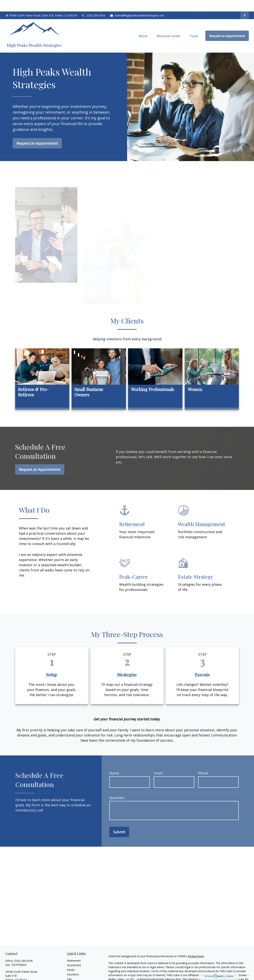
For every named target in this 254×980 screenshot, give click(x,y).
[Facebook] (245, 4)
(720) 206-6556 (93, 4)
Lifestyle (72, 977)
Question (117, 786)
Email (158, 762)
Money (71, 972)
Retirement (74, 949)
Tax (69, 967)
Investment (74, 954)
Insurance (73, 963)
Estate (71, 958)
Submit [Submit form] (119, 820)
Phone (203, 762)
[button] (143, 24)
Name (114, 762)
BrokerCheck (196, 945)
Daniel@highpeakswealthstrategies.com (137, 4)
